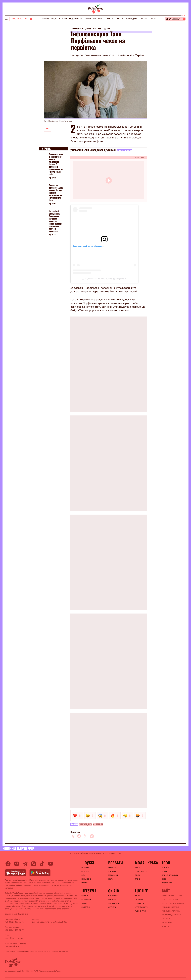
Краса (137, 867)
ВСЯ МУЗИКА (113, 896)
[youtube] (51, 864)
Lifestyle (110, 19)
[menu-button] (6, 19)
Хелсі (164, 879)
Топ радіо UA (132, 19)
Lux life (145, 19)
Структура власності (171, 899)
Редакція (166, 927)
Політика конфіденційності (173, 903)
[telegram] (73, 836)
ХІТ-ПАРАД (112, 907)
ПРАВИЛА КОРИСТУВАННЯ (172, 896)
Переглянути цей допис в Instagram (88, 246)
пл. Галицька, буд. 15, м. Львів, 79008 (50, 922)
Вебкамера (139, 903)
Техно (84, 903)
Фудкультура (167, 883)
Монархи (85, 867)
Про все (85, 896)
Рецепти (165, 867)
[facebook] (79, 836)
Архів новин (167, 923)
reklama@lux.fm (13, 946)
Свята (111, 879)
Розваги (56, 19)
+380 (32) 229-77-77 (15, 922)
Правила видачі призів (171, 915)
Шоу (83, 875)
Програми (139, 899)
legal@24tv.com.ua (14, 938)
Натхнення (90, 19)
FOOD (101, 19)
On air (120, 19)
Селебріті (98, 824)
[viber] (92, 836)
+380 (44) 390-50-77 (15, 930)
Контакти (166, 919)
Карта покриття (142, 907)
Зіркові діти (86, 824)
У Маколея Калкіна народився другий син (93, 150)
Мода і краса (76, 19)
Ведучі (138, 896)
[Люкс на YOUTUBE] (22, 19)
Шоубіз (45, 19)
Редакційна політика (171, 911)
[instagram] (17, 864)
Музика (85, 883)
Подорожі (86, 907)
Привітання (86, 899)
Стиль (138, 875)
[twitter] (85, 836)
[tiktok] (42, 864)
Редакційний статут (170, 907)
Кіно (65, 19)
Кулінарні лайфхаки (170, 875)
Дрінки (165, 871)
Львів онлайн (141, 911)
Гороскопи (113, 875)
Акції (154, 19)
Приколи (112, 867)
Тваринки (112, 871)
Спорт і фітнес (141, 871)
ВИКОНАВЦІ (113, 899)
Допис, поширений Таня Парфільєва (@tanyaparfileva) (104, 279)
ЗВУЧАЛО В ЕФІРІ (115, 903)
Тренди (138, 879)
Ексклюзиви (87, 879)
